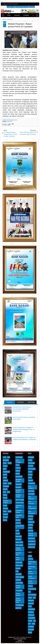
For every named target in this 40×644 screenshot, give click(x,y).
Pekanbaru (31, 538)
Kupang (31, 516)
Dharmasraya (20, 503)
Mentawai (19, 536)
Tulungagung (20, 605)
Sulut (9, 511)
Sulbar (5, 506)
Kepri (10, 483)
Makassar (31, 522)
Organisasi (31, 609)
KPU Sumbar (32, 595)
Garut (30, 478)
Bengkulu (6, 460)
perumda (31, 630)
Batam (18, 474)
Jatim (5, 469)
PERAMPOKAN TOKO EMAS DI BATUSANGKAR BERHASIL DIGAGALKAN (22, 409)
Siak (17, 571)
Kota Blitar (31, 494)
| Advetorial (29, 15)
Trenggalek (19, 591)
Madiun (30, 519)
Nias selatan (19, 545)
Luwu (17, 531)
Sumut (5, 520)
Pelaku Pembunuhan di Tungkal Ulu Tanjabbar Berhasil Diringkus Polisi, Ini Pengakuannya (23, 429)
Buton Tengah (20, 500)
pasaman (9, 121)
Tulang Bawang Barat (18, 600)
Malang (30, 525)
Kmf (34, 598)
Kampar (18, 520)
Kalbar (5, 475)
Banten (18, 471)
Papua (5, 495)
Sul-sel (5, 498)
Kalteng (5, 480)
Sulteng (5, 508)
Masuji (18, 534)
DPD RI (31, 559)
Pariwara (31, 612)
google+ (35, 4)
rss (37, 4)
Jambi (9, 463)
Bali (9, 457)
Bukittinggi (31, 463)
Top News (10, 402)
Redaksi (32, 7)
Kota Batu (31, 491)
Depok (30, 472)
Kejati (30, 598)
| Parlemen (20, 15)
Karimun (18, 523)
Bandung (31, 457)
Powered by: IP (20, 642)
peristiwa (31, 627)
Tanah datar (19, 583)
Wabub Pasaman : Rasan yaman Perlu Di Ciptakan (20, 25)
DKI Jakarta (32, 469)
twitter (29, 4)
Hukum (30, 586)
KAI (29, 592)
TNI (34, 621)
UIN (29, 624)
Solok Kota (31, 547)
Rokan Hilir (19, 563)
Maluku (5, 489)
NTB (4, 492)
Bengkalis (19, 484)
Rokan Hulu (19, 565)
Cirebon (31, 466)
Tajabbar (18, 580)
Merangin (18, 539)
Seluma (18, 568)
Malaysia (31, 601)
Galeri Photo (31, 402)
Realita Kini (12, 637)
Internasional (32, 589)
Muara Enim (19, 542)
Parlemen (31, 615)
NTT (8, 492)
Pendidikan (32, 618)
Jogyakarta (6, 472)
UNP (33, 624)
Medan (30, 528)
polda (30, 632)
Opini (30, 606)
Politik (30, 621)
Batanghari (19, 477)
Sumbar (5, 514)
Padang (31, 531)
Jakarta (30, 480)
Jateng (5, 466)
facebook (32, 4)
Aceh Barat (19, 457)
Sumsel (5, 517)
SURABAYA (32, 541)
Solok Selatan (20, 577)
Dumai (30, 475)
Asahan (18, 468)
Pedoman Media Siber (22, 7)
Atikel (30, 556)
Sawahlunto (32, 544)
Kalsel (5, 478)
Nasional (31, 603)
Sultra (5, 511)
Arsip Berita (20, 402)
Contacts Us (11, 7)
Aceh (5, 457)
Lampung (6, 486)
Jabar (5, 463)
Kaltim (5, 483)
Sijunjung (18, 574)
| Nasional (10, 15)
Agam (17, 465)
